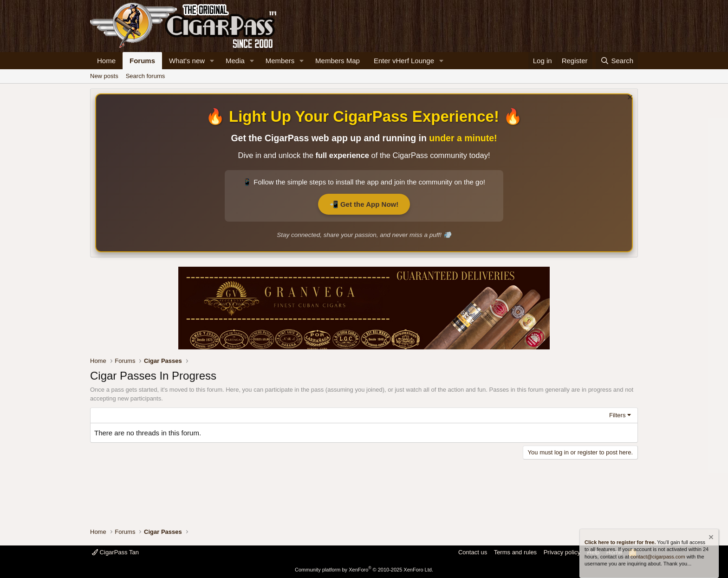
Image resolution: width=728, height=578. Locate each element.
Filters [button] (617, 415)
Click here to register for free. (620, 542)
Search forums (146, 76)
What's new (187, 61)
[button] (212, 61)
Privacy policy (562, 552)
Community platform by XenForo (364, 570)
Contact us (473, 552)
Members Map (338, 61)
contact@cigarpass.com (658, 557)
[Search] (617, 61)
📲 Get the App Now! (364, 204)
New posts (104, 76)
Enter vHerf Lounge (404, 61)
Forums (142, 61)
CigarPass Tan (115, 552)
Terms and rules (515, 552)
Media (235, 61)
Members (280, 61)
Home (106, 61)
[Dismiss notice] (629, 98)
